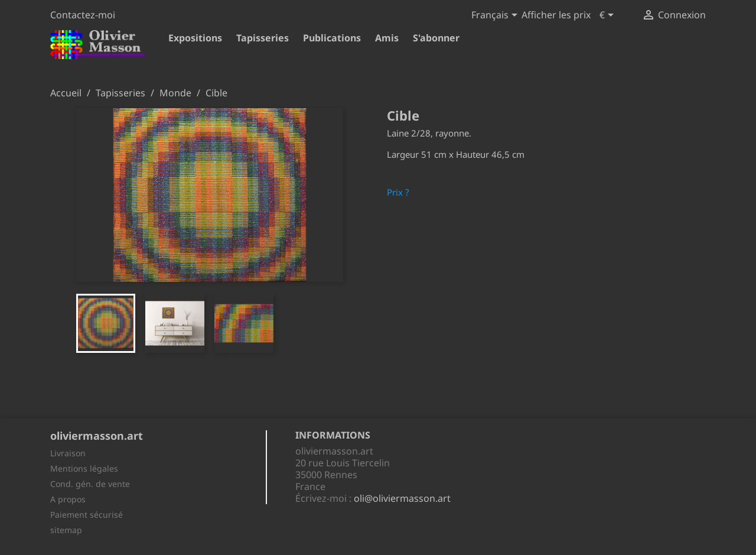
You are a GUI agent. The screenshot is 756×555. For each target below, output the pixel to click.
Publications (332, 38)
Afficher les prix (556, 15)
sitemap (66, 530)
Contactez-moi (83, 15)
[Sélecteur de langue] (496, 16)
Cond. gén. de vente (90, 484)
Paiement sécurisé (87, 515)
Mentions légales (84, 468)
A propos (68, 499)
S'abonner (436, 38)
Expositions (195, 38)
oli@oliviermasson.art (402, 498)
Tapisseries (263, 38)
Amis (387, 38)
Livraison (68, 453)
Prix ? (398, 192)
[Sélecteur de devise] (609, 16)
